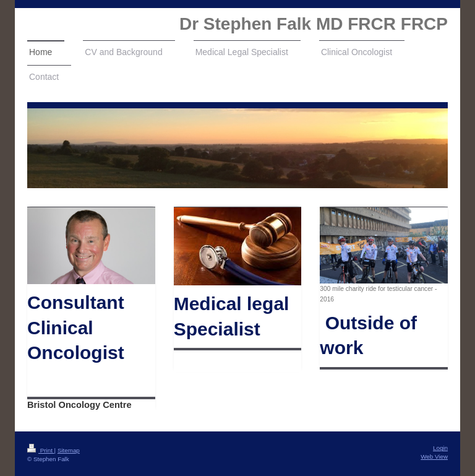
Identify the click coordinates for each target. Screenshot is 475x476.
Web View (434, 457)
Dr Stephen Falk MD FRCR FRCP (314, 24)
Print (41, 450)
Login (440, 448)
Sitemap (69, 450)
